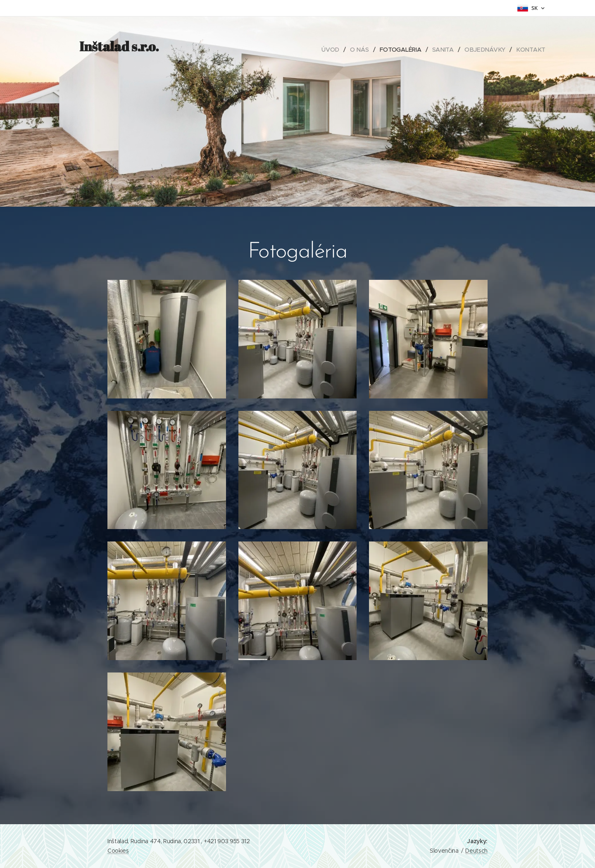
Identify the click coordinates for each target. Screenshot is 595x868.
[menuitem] (334, 50)
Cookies (118, 851)
